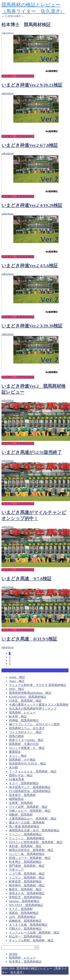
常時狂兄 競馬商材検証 (25, 897)
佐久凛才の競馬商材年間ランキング (33, 709)
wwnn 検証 (17, 677)
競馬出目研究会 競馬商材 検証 (31, 850)
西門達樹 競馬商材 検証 (27, 866)
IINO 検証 (17, 689)
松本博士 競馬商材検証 (25, 862)
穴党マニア (16, 870)
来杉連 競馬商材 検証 (25, 846)
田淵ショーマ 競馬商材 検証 (30, 858)
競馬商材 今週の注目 (24, 744)
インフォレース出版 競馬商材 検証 (34, 933)
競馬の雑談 (16, 736)
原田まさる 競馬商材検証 (27, 893)
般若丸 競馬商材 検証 (25, 889)
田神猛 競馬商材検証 (24, 720)
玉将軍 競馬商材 (21, 803)
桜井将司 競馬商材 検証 (27, 885)
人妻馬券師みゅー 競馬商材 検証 (33, 819)
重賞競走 (15, 752)
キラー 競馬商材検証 (24, 783)
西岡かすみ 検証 (21, 775)
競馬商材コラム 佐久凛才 (27, 728)
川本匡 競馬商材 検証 (25, 701)
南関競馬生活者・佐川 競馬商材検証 (34, 830)
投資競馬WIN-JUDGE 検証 (28, 764)
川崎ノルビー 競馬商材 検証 (30, 811)
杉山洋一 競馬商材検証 (25, 936)
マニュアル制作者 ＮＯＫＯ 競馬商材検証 (38, 685)
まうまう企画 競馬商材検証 (28, 925)
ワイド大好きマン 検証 (25, 732)
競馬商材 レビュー (22, 712)
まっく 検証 (18, 756)
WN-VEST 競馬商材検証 (26, 905)
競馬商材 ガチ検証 (22, 760)
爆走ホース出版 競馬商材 (27, 823)
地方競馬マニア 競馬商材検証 (30, 787)
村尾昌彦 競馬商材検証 (25, 881)
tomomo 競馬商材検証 (24, 901)
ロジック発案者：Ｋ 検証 (27, 748)
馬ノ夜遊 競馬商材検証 (24, 826)
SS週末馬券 (17, 779)
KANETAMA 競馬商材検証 (28, 697)
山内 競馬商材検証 (22, 917)
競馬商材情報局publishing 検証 (30, 693)
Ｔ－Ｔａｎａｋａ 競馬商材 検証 (33, 771)
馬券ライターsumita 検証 (26, 740)
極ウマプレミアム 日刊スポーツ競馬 (34, 724)
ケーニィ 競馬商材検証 (25, 834)
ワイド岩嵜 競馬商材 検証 (28, 807)
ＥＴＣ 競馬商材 (21, 909)
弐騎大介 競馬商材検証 (25, 929)
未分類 (13, 768)
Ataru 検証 (17, 681)
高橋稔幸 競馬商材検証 (25, 921)
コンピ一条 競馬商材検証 (27, 854)
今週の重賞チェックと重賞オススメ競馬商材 (39, 705)
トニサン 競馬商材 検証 (27, 878)
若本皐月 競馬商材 (22, 795)
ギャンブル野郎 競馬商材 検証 (31, 940)
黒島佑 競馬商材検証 (24, 913)
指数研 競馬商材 (21, 815)
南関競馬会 (16, 799)
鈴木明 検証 (18, 716)
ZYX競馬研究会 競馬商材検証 (30, 791)
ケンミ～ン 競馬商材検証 (27, 838)
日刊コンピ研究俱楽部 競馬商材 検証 (36, 842)
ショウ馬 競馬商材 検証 (27, 874)
